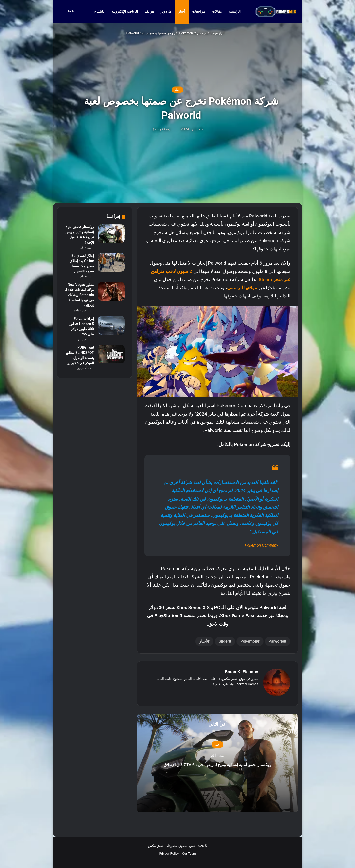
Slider (224, 641)
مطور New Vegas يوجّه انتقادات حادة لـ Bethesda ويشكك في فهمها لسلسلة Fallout (79, 295)
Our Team (189, 851)
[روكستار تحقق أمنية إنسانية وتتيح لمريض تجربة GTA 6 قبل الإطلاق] (111, 234)
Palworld (276, 641)
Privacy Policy (169, 851)
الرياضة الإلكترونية (124, 11)
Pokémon (249, 641)
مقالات (217, 11)
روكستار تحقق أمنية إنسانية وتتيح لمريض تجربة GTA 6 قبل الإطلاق (217, 761)
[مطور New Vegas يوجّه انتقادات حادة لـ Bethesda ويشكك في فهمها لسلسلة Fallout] (111, 291)
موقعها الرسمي (242, 288)
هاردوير (166, 11)
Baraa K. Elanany (241, 672)
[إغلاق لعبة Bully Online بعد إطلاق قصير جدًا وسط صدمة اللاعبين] (111, 262)
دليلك (100, 11)
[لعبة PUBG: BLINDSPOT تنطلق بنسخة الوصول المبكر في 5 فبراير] (111, 354)
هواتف (149, 11)
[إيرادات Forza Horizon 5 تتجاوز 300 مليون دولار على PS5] (111, 325)
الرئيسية (237, 11)
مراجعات (199, 11)
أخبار (182, 11)
